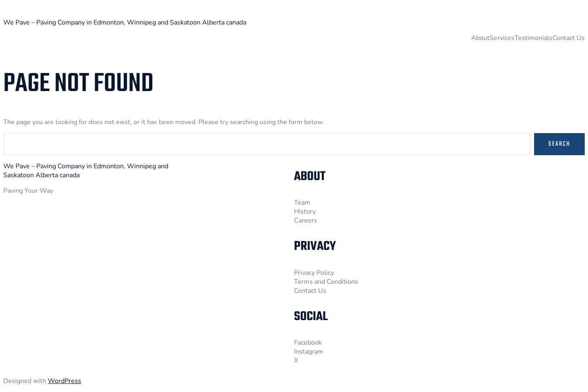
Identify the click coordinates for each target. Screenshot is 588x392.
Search (559, 144)
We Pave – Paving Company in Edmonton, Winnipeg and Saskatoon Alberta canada (125, 22)
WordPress (65, 381)
